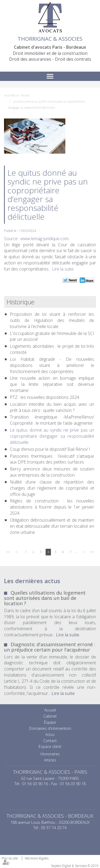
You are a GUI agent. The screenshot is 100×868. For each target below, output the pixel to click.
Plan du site (10, 858)
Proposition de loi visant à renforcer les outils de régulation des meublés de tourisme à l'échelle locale (52, 320)
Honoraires (50, 754)
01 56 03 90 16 (35, 784)
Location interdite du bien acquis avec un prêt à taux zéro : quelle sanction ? (52, 407)
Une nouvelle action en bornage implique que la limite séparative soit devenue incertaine (52, 384)
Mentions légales (37, 858)
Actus (50, 734)
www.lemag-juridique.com (45, 239)
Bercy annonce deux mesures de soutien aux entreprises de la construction (52, 472)
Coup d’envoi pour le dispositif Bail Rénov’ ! (50, 449)
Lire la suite (63, 269)
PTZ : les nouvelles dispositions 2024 (45, 397)
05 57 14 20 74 (54, 828)
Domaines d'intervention (50, 728)
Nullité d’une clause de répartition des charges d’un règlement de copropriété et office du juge (52, 488)
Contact (50, 741)
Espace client (50, 746)
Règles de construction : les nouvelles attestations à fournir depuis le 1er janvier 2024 (52, 507)
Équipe (50, 722)
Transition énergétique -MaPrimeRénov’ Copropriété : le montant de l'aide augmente (52, 420)
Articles (50, 760)
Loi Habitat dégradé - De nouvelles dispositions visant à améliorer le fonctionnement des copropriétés (52, 365)
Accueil (25, 95)
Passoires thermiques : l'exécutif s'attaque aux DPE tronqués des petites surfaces (52, 459)
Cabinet (50, 716)
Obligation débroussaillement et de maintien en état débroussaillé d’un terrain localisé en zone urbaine (52, 526)
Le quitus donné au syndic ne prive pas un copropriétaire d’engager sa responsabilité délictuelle (52, 436)
